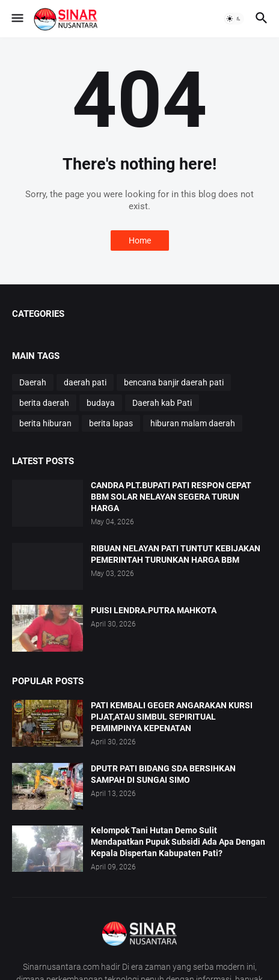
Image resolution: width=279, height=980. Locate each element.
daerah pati (85, 382)
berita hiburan (45, 423)
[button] (17, 19)
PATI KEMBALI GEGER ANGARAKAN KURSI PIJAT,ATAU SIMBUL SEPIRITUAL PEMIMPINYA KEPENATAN (172, 717)
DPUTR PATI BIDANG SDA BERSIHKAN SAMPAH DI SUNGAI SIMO (163, 774)
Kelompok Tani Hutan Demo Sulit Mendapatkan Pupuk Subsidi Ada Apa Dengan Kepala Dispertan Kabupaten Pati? (178, 842)
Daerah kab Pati (162, 403)
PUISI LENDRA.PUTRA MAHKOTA (154, 610)
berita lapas (111, 423)
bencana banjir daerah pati (174, 382)
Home (140, 240)
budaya (101, 403)
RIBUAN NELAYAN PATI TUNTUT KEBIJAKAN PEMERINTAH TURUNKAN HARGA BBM (176, 554)
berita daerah (44, 403)
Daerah (33, 382)
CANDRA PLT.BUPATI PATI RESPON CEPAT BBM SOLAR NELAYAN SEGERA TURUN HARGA (171, 497)
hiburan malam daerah (193, 423)
